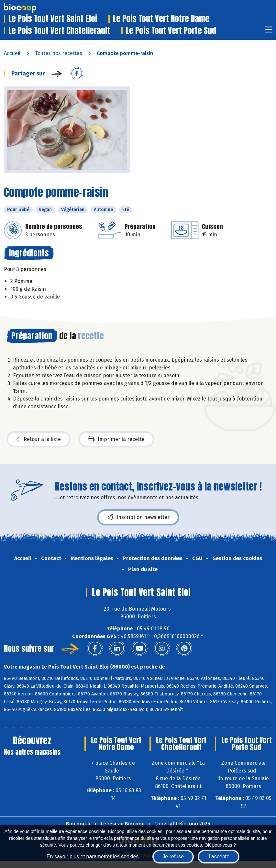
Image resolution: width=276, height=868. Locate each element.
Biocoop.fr (78, 824)
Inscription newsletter (138, 517)
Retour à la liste (39, 439)
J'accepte (219, 857)
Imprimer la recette (116, 439)
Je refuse (173, 857)
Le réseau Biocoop (123, 824)
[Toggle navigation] (269, 32)
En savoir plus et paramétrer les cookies (93, 857)
